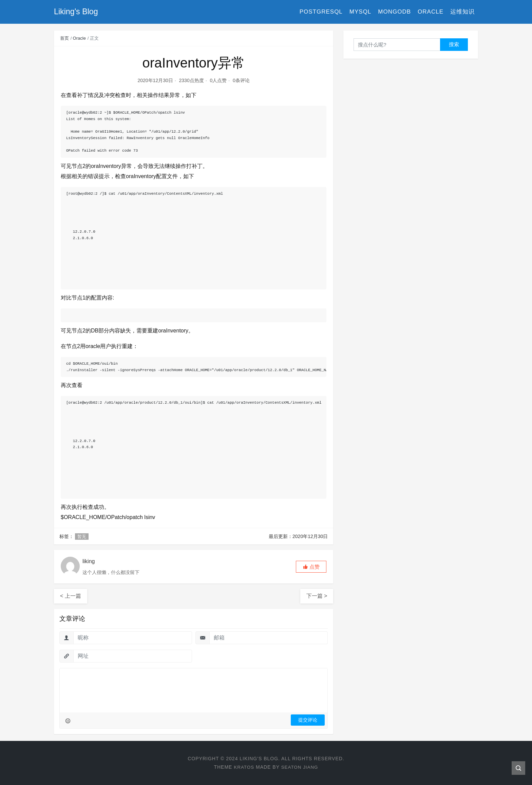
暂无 (82, 537)
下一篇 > (317, 596)
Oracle (431, 12)
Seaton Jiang (300, 767)
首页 (64, 38)
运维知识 (462, 12)
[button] (311, 567)
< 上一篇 (71, 596)
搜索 (454, 44)
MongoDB (394, 12)
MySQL (360, 12)
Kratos (243, 767)
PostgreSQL (321, 12)
